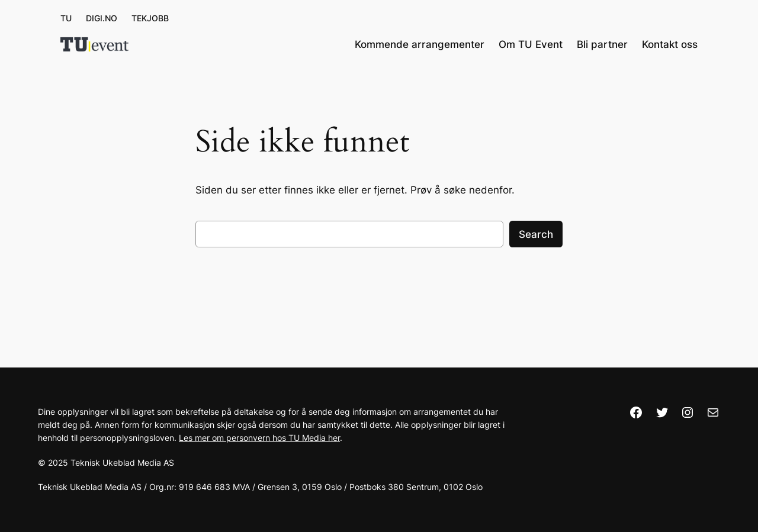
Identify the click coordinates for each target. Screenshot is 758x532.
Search (536, 234)
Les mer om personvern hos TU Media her (259, 438)
